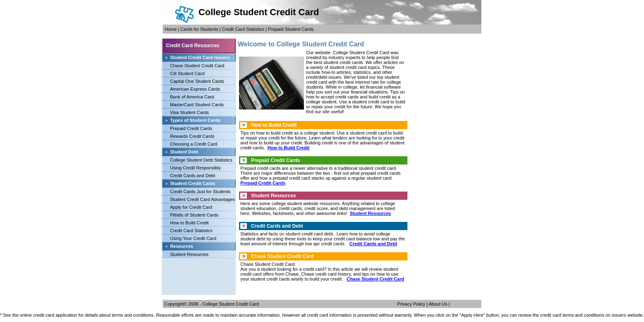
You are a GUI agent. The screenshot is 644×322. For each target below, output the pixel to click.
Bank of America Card (192, 97)
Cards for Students (199, 29)
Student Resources (189, 254)
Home (171, 29)
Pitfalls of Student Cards (194, 215)
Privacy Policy (411, 304)
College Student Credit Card (231, 304)
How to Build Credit (189, 223)
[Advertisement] (199, 276)
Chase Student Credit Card (197, 66)
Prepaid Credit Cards (191, 128)
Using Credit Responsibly (195, 168)
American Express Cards (195, 89)
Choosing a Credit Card (194, 144)
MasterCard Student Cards (197, 105)
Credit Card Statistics (243, 29)
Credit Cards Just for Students (200, 192)
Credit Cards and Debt (192, 176)
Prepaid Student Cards (291, 29)
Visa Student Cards (190, 112)
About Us (438, 304)
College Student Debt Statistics (201, 160)
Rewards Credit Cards (192, 136)
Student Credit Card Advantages (202, 199)
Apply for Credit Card (191, 207)
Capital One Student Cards (197, 81)
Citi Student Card (187, 73)
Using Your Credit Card (193, 238)
